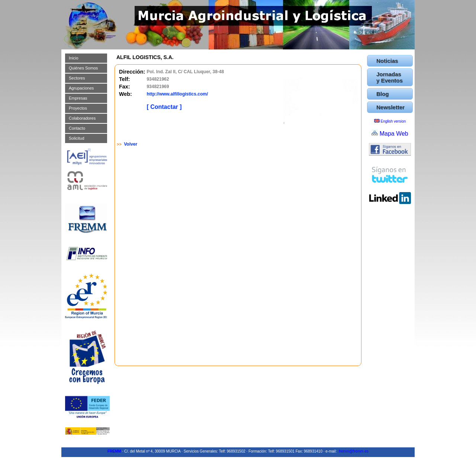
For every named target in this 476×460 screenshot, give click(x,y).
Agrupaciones (81, 88)
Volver (131, 144)
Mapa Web (394, 134)
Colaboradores (82, 118)
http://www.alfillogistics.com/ (177, 94)
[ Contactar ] (164, 107)
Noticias (387, 61)
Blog (382, 94)
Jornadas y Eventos (390, 77)
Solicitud (77, 138)
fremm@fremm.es (354, 451)
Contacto (77, 128)
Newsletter (390, 107)
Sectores (77, 78)
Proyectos (78, 108)
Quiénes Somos (83, 68)
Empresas (78, 98)
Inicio (74, 58)
